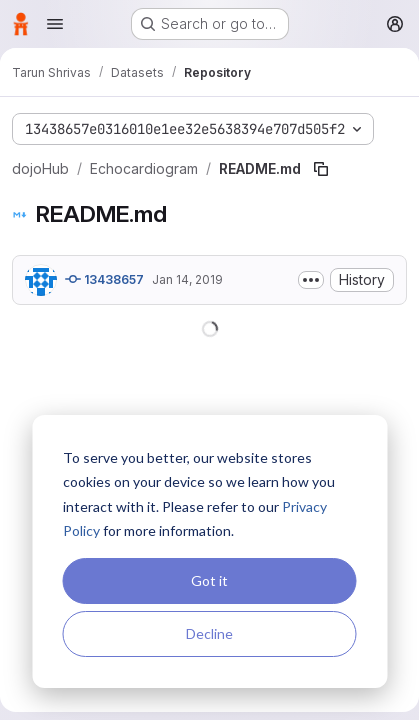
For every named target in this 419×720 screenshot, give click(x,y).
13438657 (104, 279)
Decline (209, 633)
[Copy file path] (321, 169)
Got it (209, 580)
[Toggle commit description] (311, 280)
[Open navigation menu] (55, 24)
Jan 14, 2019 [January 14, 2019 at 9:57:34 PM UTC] (187, 279)
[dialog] (209, 551)
